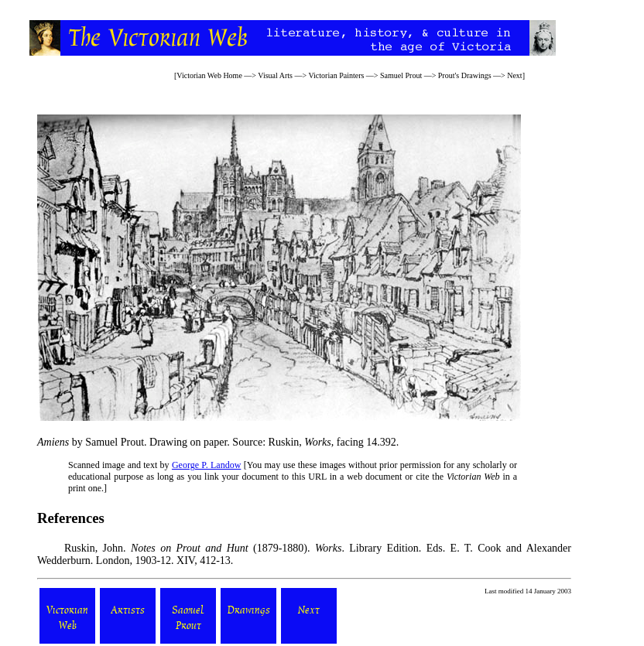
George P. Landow (206, 465)
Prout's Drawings (465, 75)
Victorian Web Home (209, 75)
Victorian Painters (336, 75)
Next (514, 75)
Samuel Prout (401, 75)
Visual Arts (275, 75)
